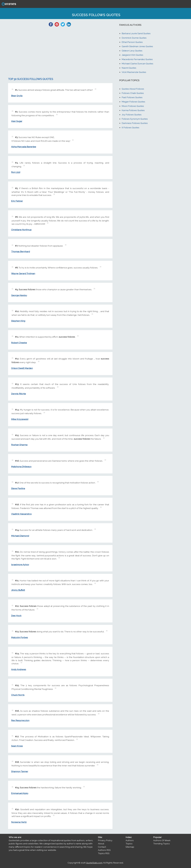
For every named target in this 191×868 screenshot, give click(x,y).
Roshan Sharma (19, 445)
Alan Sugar (17, 121)
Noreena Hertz (19, 822)
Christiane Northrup (21, 230)
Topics (129, 844)
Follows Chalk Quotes (133, 93)
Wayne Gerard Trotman (23, 273)
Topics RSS (104, 853)
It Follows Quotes (130, 127)
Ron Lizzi (16, 172)
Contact (102, 847)
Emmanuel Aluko (20, 793)
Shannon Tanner (20, 771)
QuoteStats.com (94, 863)
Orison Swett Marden (22, 368)
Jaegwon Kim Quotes (132, 55)
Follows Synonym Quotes (135, 119)
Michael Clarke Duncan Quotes (137, 64)
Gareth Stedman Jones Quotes (137, 46)
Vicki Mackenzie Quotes (134, 72)
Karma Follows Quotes (133, 110)
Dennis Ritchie (19, 394)
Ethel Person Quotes (132, 42)
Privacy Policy (105, 840)
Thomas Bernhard (20, 251)
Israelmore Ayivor (20, 565)
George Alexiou (19, 295)
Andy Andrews (19, 669)
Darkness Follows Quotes (135, 123)
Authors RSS (104, 850)
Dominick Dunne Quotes (134, 38)
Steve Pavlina (18, 488)
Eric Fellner (17, 201)
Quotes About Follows (133, 89)
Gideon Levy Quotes (132, 51)
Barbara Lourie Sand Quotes (136, 33)
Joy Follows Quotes (132, 115)
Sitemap (130, 847)
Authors (130, 840)
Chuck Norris (18, 695)
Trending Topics (161, 844)
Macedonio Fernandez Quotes (137, 59)
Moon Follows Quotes (133, 106)
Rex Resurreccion (20, 720)
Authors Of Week (162, 840)
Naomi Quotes (129, 68)
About (101, 844)
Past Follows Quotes (132, 97)
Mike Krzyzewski (20, 419)
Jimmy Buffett (18, 590)
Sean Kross (17, 746)
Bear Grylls (17, 96)
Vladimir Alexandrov (21, 514)
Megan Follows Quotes (133, 102)
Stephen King (18, 321)
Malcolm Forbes (20, 637)
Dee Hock (16, 616)
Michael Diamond (20, 536)
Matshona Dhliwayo (21, 467)
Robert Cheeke (19, 343)
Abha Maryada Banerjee (24, 147)
